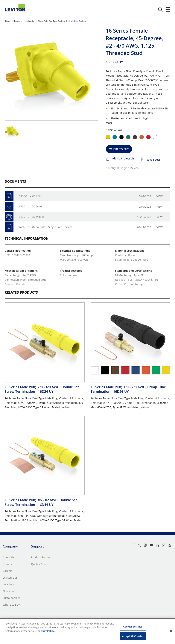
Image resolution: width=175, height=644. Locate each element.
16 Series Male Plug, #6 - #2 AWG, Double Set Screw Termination (41, 502)
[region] (87, 631)
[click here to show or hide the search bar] (160, 10)
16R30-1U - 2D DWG (30, 206)
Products (18, 21)
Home (8, 21)
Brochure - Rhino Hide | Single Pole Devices (45, 227)
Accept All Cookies (133, 636)
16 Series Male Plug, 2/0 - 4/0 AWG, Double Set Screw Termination (42, 389)
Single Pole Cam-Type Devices (51, 21)
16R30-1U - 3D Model (31, 217)
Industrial (30, 21)
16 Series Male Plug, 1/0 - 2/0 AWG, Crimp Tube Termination (128, 389)
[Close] (171, 631)
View (160, 196)
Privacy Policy (46, 631)
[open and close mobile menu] (168, 10)
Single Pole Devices (77, 21)
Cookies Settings (133, 627)
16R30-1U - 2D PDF (29, 196)
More (109, 123)
